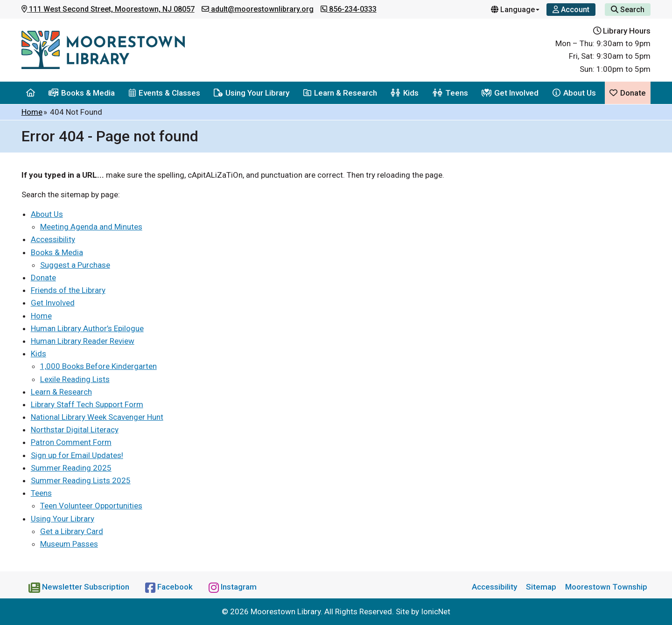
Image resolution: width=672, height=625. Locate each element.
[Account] (571, 10)
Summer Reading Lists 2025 (81, 480)
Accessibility (53, 239)
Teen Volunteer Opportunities (91, 506)
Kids (405, 93)
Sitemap (541, 587)
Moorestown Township (606, 587)
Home (32, 112)
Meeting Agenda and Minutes (91, 227)
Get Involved (510, 93)
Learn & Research (340, 93)
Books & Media (82, 93)
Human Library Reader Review (83, 341)
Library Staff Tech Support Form (87, 404)
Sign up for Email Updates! (77, 455)
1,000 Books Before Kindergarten (98, 366)
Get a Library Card (72, 531)
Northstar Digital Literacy (75, 430)
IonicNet (436, 611)
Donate (628, 93)
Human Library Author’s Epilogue (87, 328)
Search (628, 10)
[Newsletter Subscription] (80, 587)
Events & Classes (164, 93)
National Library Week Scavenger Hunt (97, 417)
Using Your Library (252, 93)
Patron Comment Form (71, 442)
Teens (450, 93)
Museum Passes (69, 544)
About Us (574, 93)
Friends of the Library (68, 290)
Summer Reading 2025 (71, 468)
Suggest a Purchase (75, 265)
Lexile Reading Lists (75, 379)
